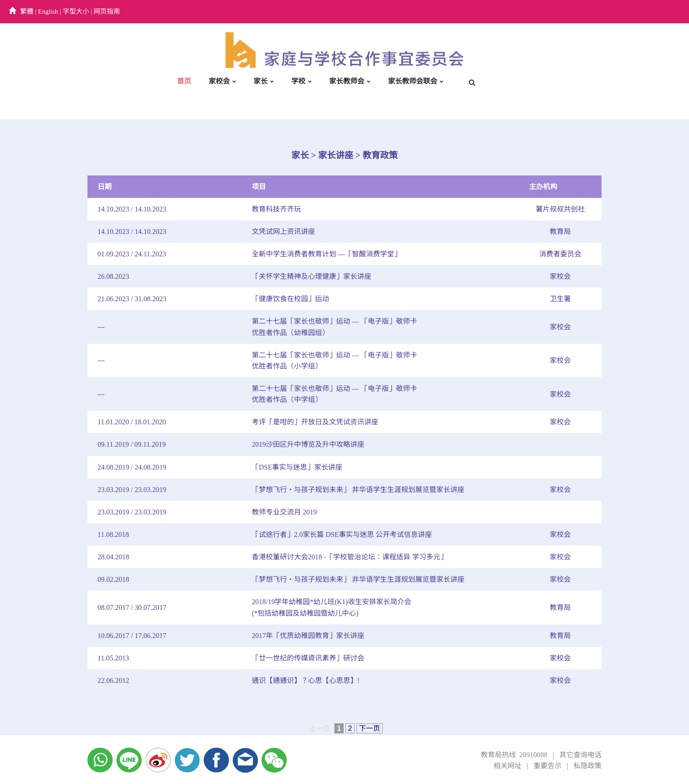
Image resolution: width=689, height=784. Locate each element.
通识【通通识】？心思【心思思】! (306, 680)
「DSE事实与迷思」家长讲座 (297, 467)
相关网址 (508, 766)
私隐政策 (587, 766)
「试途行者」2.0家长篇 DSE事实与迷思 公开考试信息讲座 (342, 534)
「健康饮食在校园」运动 (290, 299)
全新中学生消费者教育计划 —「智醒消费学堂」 (326, 254)
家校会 (219, 81)
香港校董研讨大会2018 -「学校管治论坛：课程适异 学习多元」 (350, 557)
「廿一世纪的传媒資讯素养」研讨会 (308, 658)
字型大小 (76, 11)
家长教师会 (347, 81)
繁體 (27, 11)
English (48, 11)
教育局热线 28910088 (514, 755)
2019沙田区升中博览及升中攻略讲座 (308, 444)
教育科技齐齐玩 (276, 209)
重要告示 (548, 766)
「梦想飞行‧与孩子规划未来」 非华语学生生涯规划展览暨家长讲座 (358, 490)
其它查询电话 (580, 755)
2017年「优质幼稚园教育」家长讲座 (308, 636)
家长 (261, 81)
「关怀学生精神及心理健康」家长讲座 (312, 276)
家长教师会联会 (413, 81)
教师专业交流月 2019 (284, 512)
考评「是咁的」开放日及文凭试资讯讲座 (315, 422)
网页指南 (107, 11)
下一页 (370, 728)
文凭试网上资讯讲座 (283, 232)
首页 (184, 81)
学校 (298, 81)
